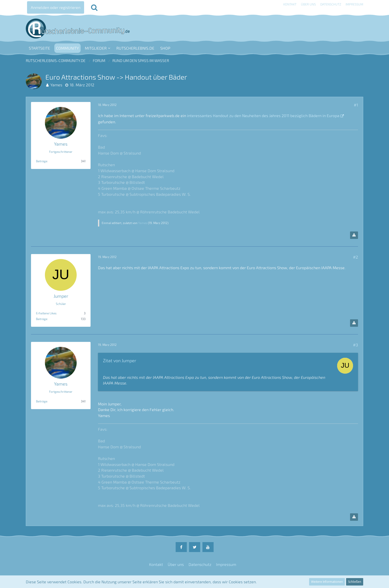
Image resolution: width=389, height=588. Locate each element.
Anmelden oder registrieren (56, 7)
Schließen (355, 582)
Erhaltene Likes (46, 313)
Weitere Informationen (327, 582)
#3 (356, 345)
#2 (356, 257)
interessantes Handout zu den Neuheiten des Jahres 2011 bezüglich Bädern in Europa (263, 115)
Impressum (354, 4)
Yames (56, 85)
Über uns (308, 4)
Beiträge (42, 161)
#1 (356, 105)
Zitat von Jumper (120, 360)
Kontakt (290, 4)
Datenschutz (331, 4)
